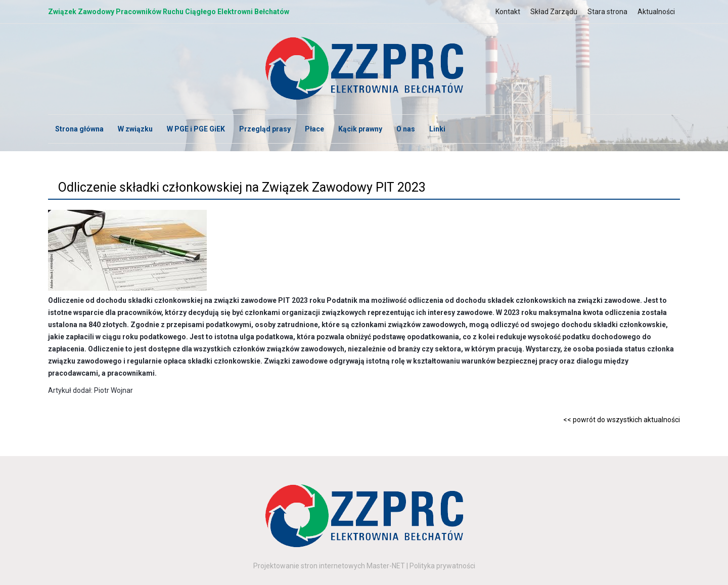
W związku (135, 129)
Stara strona (607, 12)
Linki (437, 129)
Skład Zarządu (554, 12)
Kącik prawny (360, 129)
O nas (406, 129)
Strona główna (79, 129)
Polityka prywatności (442, 566)
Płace (314, 129)
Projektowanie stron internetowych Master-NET (329, 566)
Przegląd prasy (265, 129)
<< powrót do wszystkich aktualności (622, 420)
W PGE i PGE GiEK (196, 129)
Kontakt (508, 12)
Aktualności (656, 12)
